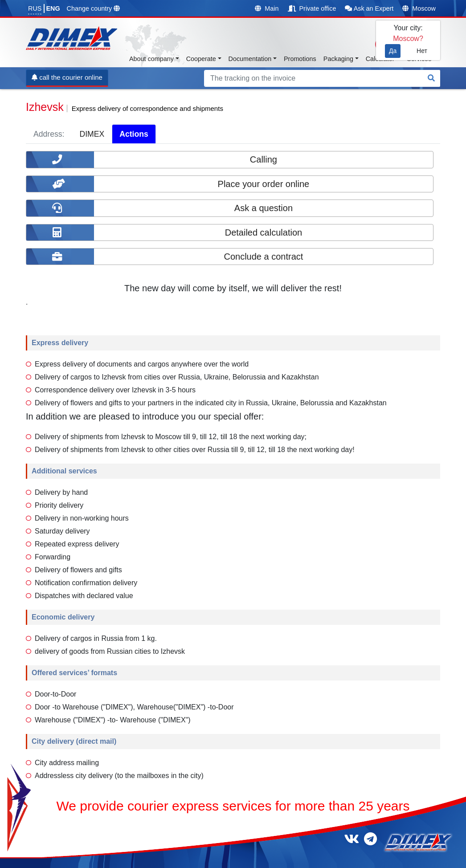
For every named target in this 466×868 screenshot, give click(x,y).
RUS (35, 8)
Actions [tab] (134, 134)
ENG (53, 8)
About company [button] (151, 59)
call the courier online (67, 77)
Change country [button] (94, 8)
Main (267, 8)
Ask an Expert (369, 8)
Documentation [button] (250, 59)
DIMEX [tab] (92, 134)
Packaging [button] (338, 59)
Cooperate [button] (201, 59)
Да (393, 51)
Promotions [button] (300, 59)
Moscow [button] (419, 8)
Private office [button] (312, 8)
